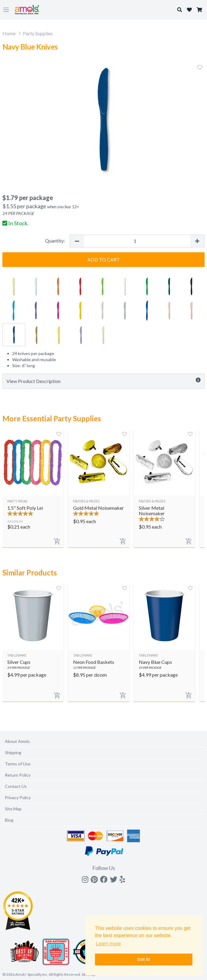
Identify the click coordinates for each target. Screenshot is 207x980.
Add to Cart (104, 259)
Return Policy (18, 775)
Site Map (13, 809)
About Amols (17, 741)
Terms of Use (18, 764)
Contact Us (16, 786)
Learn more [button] (108, 944)
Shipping (13, 752)
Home (9, 33)
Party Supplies (38, 33)
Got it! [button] (144, 959)
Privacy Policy (18, 797)
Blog (9, 820)
